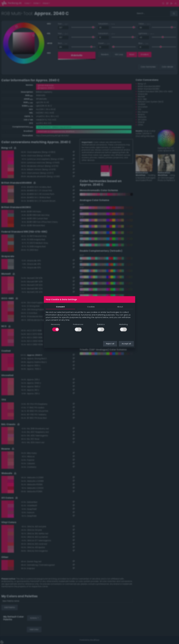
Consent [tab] (60, 307)
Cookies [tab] (91, 307)
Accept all (126, 344)
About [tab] (120, 307)
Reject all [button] (110, 344)
